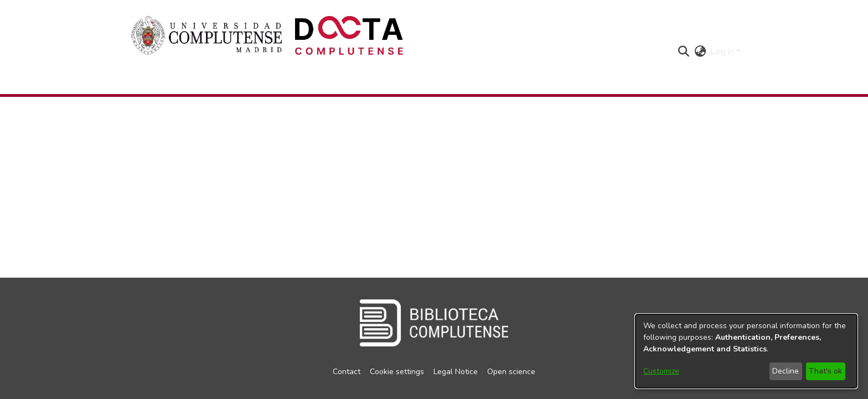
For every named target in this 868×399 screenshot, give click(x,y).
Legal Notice (456, 372)
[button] (683, 51)
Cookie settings (397, 372)
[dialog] (746, 351)
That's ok (825, 371)
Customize (661, 371)
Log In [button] (723, 51)
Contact (347, 372)
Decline (786, 371)
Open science (511, 372)
